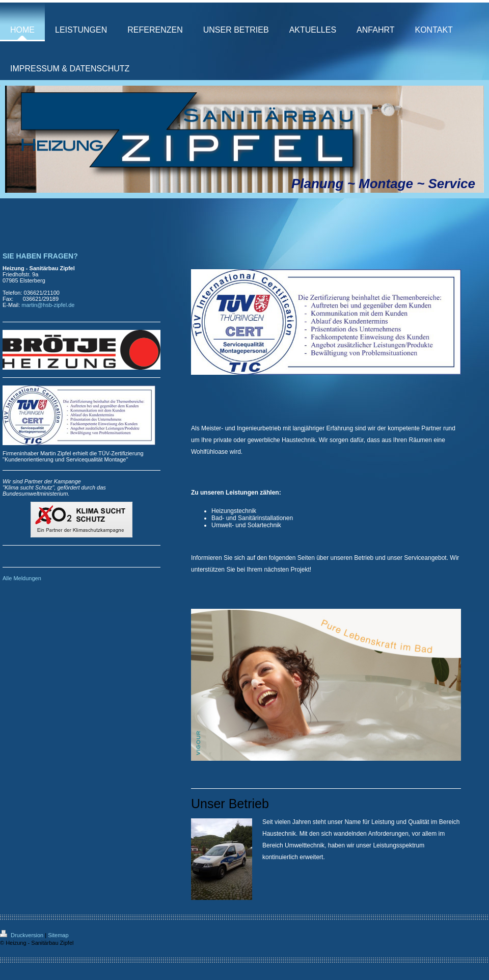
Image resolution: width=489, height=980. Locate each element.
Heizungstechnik (234, 511)
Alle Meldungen (22, 578)
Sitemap (58, 935)
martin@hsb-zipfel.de (48, 305)
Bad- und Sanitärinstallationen (252, 518)
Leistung (383, 822)
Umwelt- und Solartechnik (246, 525)
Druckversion (22, 935)
